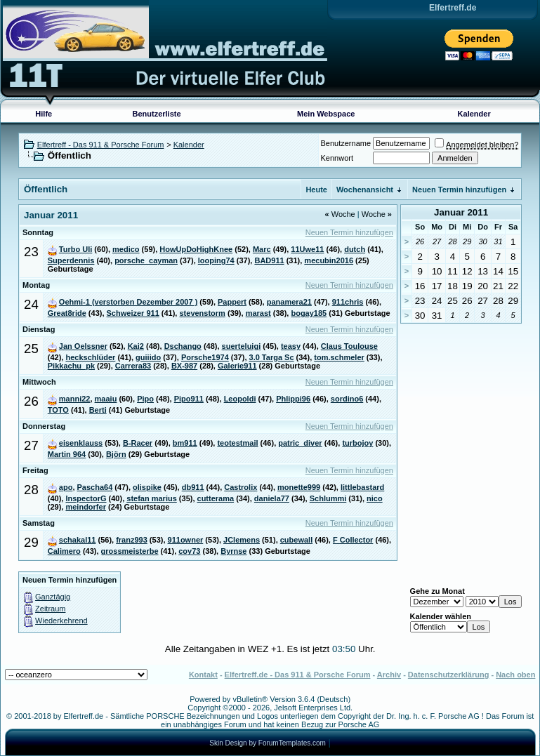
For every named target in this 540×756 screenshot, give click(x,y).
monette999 (299, 487)
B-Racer (138, 443)
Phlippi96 (293, 399)
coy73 (189, 551)
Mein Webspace (326, 114)
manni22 (75, 399)
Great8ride (67, 313)
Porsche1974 (205, 357)
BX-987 (184, 366)
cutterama (216, 498)
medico (126, 249)
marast (258, 313)
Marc (262, 249)
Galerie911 (237, 366)
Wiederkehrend (61, 621)
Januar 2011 (461, 212)
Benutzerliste (157, 114)
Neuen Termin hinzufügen (459, 190)
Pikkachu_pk (71, 366)
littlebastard (362, 487)
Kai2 (136, 346)
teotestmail (237, 443)
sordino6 (347, 399)
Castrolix (241, 487)
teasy (291, 346)
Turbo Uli (75, 249)
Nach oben (515, 675)
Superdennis (71, 260)
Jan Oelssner (83, 346)
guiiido (148, 357)
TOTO (58, 410)
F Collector (353, 540)
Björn (116, 454)
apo (66, 487)
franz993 (132, 540)
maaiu (106, 399)
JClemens (242, 540)
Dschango (183, 346)
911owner (186, 540)
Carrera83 (133, 366)
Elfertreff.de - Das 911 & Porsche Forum (298, 675)
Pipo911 (189, 399)
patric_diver (300, 443)
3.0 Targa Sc (272, 357)
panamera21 (289, 302)
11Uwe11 (307, 249)
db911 (193, 487)
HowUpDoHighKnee (196, 249)
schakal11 (78, 540)
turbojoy (357, 443)
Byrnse (233, 551)
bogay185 (309, 313)
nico (375, 498)
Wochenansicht (365, 190)
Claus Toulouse (349, 346)
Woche (340, 214)
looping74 (216, 260)
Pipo (145, 399)
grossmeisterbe (130, 551)
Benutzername (346, 143)
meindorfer (85, 507)
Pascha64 (95, 487)
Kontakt (203, 675)
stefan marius (152, 498)
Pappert (232, 302)
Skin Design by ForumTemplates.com (268, 743)
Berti (98, 410)
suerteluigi (242, 346)
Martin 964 (67, 454)
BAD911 (269, 260)
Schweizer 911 (133, 313)
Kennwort (337, 158)
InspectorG (86, 498)
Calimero (64, 551)
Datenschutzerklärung (449, 675)
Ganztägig (53, 597)
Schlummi (328, 498)
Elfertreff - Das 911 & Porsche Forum (101, 145)
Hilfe (44, 114)
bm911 (185, 443)
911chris (348, 302)
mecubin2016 (329, 260)
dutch (355, 249)
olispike (147, 487)
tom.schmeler (339, 357)
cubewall (296, 540)
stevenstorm (202, 313)
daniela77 (272, 498)
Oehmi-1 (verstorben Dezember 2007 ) (128, 302)
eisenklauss (81, 443)
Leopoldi (240, 399)
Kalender (474, 114)
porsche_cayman (146, 260)
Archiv (389, 675)
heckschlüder (90, 357)
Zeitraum (50, 609)
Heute (316, 190)
